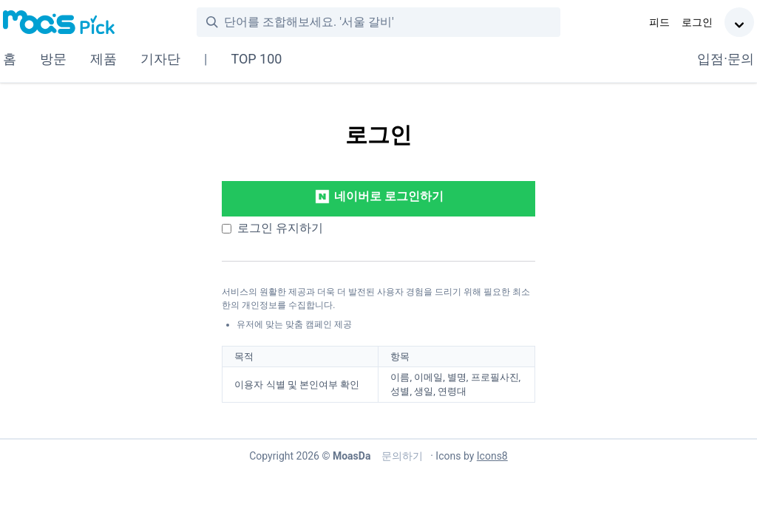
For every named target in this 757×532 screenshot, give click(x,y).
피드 (659, 22)
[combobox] (392, 22)
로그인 (697, 22)
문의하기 (401, 456)
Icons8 (492, 456)
